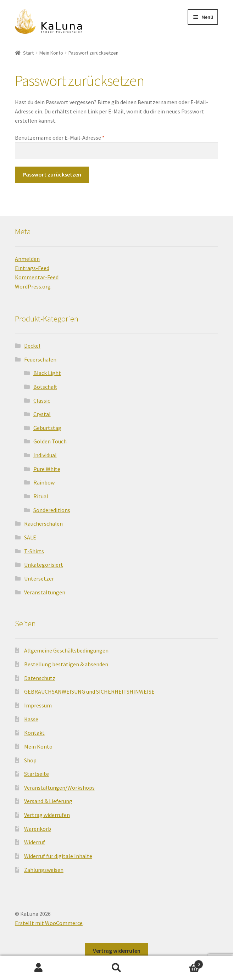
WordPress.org (33, 286)
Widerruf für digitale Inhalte (58, 856)
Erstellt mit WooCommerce (49, 923)
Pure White (47, 469)
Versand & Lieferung (48, 801)
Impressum (38, 705)
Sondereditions (52, 510)
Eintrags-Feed (32, 268)
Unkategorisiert (44, 565)
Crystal (42, 414)
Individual (45, 455)
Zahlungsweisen (44, 870)
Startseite (37, 774)
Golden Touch (50, 441)
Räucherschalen (43, 523)
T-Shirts (34, 551)
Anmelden (27, 259)
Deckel (32, 346)
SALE (30, 537)
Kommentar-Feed (37, 277)
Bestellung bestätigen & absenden (66, 664)
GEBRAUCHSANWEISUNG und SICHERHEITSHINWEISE (89, 691)
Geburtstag (47, 428)
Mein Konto (51, 53)
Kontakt (34, 733)
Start (28, 53)
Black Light (47, 373)
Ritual (41, 496)
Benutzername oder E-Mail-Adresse (74, 137)
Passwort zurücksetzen (52, 174)
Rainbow (44, 482)
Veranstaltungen (45, 592)
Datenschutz (40, 678)
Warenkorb (38, 829)
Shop (30, 760)
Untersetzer (39, 578)
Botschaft (45, 387)
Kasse (31, 719)
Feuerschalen (40, 359)
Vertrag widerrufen (47, 815)
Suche (116, 968)
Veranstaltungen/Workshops (59, 788)
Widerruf (35, 842)
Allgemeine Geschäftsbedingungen (66, 650)
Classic (42, 401)
